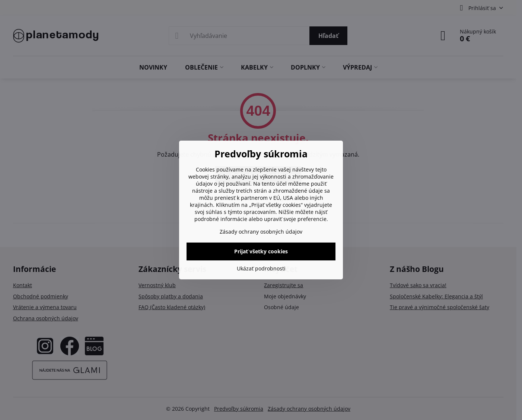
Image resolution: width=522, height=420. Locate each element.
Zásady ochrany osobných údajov (261, 232)
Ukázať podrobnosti (261, 268)
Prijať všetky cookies (261, 251)
